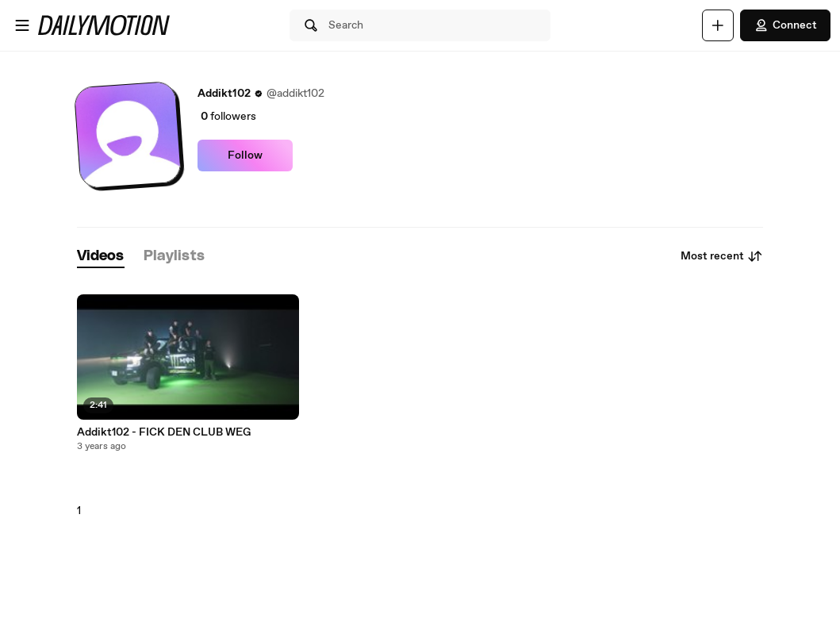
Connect (785, 25)
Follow (245, 155)
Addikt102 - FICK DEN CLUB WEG (164, 432)
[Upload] (718, 25)
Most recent (722, 256)
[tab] (101, 257)
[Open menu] (22, 25)
